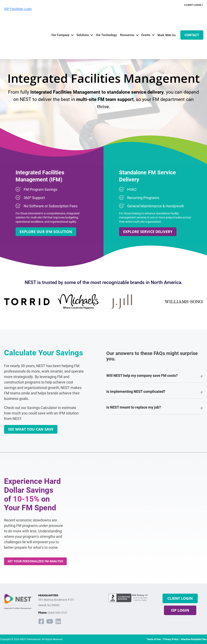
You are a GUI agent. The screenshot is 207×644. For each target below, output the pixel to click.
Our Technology (106, 22)
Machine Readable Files (194, 639)
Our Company (60, 22)
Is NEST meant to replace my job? (155, 408)
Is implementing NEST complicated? (155, 392)
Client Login (193, 5)
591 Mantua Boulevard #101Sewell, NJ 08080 (56, 602)
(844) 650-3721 (58, 613)
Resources (127, 22)
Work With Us (167, 22)
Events (146, 22)
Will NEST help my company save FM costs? (155, 376)
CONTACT (192, 22)
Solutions (83, 22)
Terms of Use (154, 639)
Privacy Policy (171, 639)
